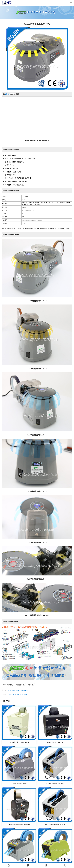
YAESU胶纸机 (8, 685)
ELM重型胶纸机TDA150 (55, 742)
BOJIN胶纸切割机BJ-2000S (55, 783)
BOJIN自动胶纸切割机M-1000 (55, 824)
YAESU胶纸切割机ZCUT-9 (17, 694)
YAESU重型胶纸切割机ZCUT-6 (19, 742)
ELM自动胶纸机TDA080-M (18, 690)
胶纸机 (7, 94)
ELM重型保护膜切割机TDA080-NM (19, 824)
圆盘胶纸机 (21, 685)
